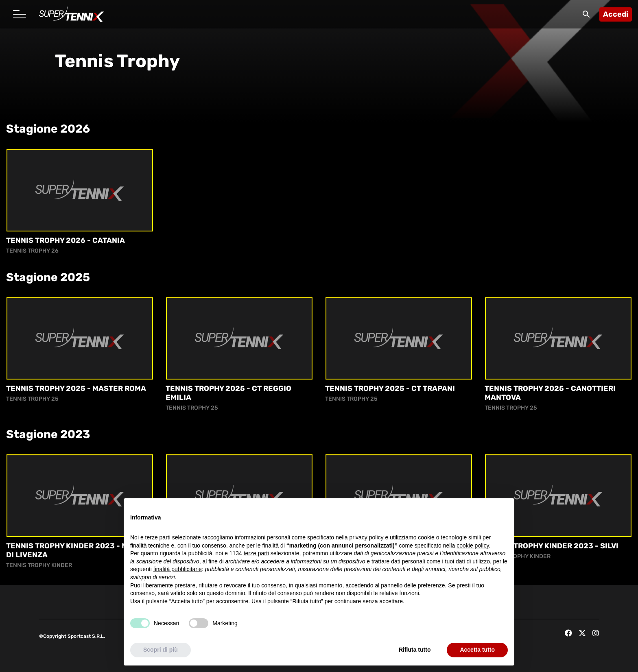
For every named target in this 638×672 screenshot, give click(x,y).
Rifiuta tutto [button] (415, 650)
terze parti (256, 553)
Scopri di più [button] (161, 650)
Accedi (616, 14)
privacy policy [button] (367, 537)
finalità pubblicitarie (178, 569)
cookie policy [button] (473, 545)
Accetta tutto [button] (477, 650)
